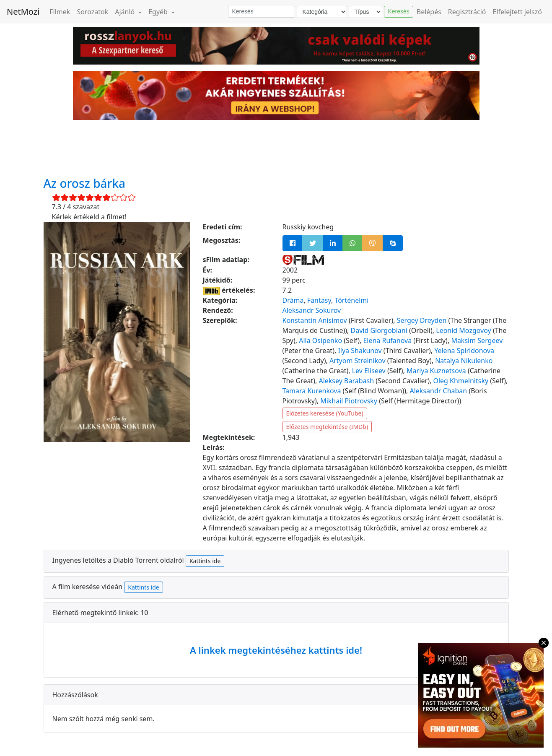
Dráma (293, 300)
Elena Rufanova (387, 340)
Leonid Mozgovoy (464, 330)
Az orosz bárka (85, 183)
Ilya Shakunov (360, 351)
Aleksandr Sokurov (312, 310)
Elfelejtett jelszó (518, 12)
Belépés (429, 12)
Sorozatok (92, 12)
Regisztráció (467, 12)
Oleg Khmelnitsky (461, 381)
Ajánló (126, 12)
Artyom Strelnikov (358, 361)
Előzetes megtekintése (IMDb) (327, 427)
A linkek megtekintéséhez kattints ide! (276, 650)
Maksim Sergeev (477, 340)
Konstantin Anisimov (315, 320)
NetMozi (23, 12)
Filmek (60, 12)
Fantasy (319, 300)
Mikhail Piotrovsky (349, 401)
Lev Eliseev (369, 371)
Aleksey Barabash (346, 381)
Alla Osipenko (320, 340)
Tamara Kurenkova (312, 391)
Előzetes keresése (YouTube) (325, 413)
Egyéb (159, 12)
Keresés (398, 11)
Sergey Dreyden (422, 320)
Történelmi (351, 300)
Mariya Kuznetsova (436, 371)
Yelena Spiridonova (464, 351)
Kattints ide (205, 561)
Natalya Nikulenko (464, 361)
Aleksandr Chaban (438, 391)
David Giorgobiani (379, 330)
